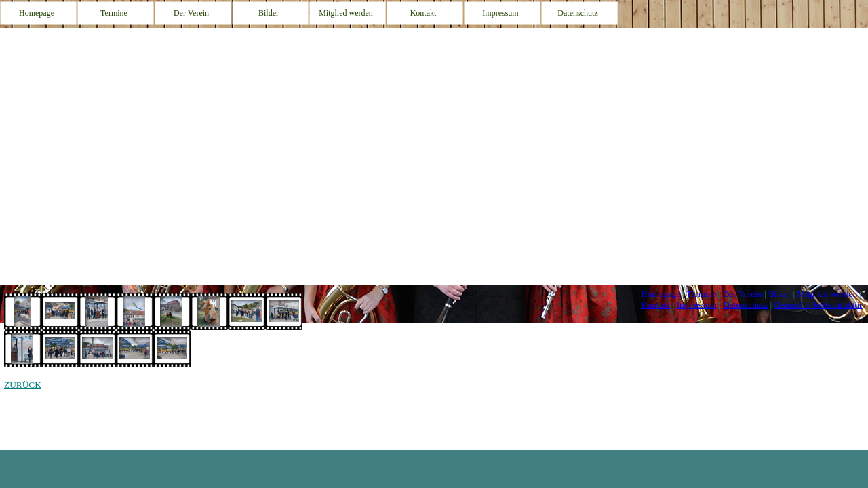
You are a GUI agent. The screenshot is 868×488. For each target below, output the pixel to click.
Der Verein (743, 294)
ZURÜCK (23, 385)
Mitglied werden (827, 294)
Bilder (780, 294)
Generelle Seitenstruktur (818, 305)
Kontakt (655, 305)
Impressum (697, 305)
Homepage (660, 294)
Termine (701, 294)
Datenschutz (745, 305)
